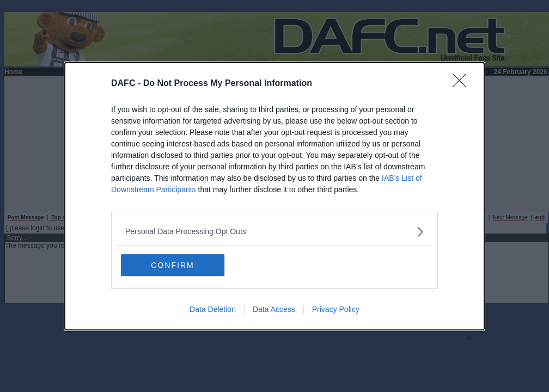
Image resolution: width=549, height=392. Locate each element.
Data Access (274, 309)
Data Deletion (213, 309)
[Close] (463, 84)
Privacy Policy (336, 309)
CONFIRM (169, 265)
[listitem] (274, 232)
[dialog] (274, 196)
